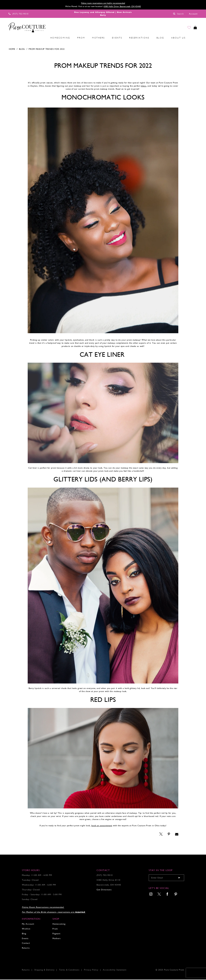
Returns (26, 948)
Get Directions (104, 890)
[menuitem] (20, 38)
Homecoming (59, 924)
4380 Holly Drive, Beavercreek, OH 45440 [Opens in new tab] (122, 6)
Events (25, 939)
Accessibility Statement (115, 970)
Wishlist (26, 929)
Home (12, 49)
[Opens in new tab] (144, 86)
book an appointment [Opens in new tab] (102, 826)
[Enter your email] (166, 878)
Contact (26, 944)
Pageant (56, 934)
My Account (28, 924)
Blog (22, 49)
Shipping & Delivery (44, 970)
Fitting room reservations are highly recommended (103, 3)
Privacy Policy (91, 970)
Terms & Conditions (69, 970)
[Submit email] (179, 878)
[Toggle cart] (194, 28)
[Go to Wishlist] (187, 28)
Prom (55, 929)
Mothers (57, 939)
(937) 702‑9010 (105, 876)
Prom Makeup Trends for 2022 (47, 49)
